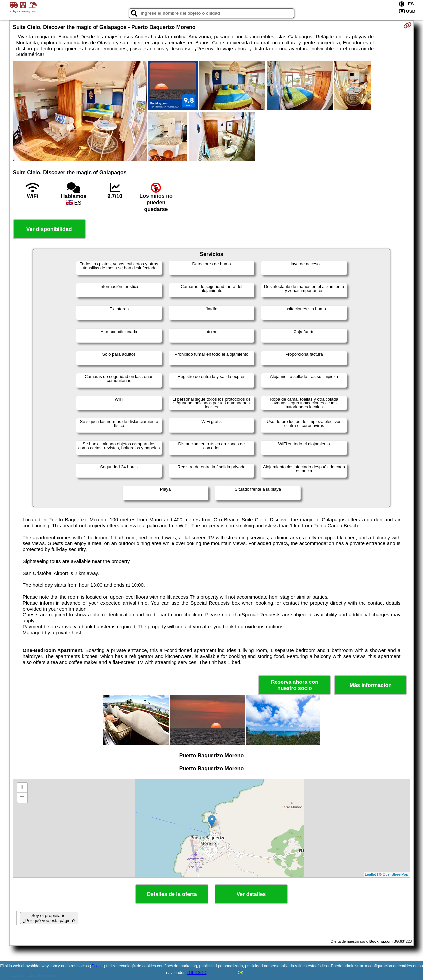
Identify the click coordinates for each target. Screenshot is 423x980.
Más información (371, 685)
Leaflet (371, 874)
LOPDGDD (196, 973)
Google (98, 966)
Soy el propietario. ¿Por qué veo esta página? (49, 918)
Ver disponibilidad (49, 229)
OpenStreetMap (396, 874)
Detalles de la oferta (172, 894)
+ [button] (22, 788)
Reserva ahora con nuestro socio (295, 685)
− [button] (22, 798)
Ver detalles (251, 894)
